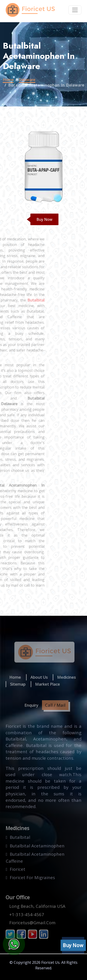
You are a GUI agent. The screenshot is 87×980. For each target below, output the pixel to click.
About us (39, 677)
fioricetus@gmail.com (32, 922)
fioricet (18, 869)
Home (8, 80)
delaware (27, 80)
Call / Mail (55, 705)
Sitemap (18, 684)
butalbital (20, 837)
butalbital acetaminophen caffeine (35, 857)
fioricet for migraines (32, 877)
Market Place (47, 684)
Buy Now (44, 219)
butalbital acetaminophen (37, 846)
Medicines (66, 677)
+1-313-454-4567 (27, 914)
